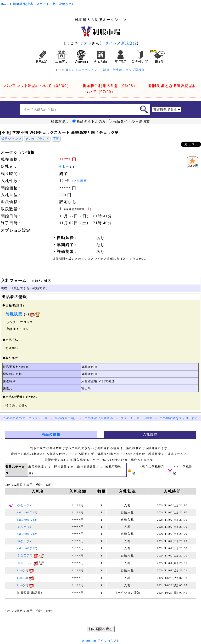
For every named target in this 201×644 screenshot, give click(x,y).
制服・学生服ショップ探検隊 (124, 70)
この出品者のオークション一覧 (25, 418)
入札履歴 (80, 181)
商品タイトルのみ (89, 121)
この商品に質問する (99, 418)
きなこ (22, 555)
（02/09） (37, 86)
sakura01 (24, 512)
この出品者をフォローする (179, 418)
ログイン (109, 43)
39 (30, 555)
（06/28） (110, 86)
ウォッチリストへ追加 (136, 418)
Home (5, 4)
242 (33, 512)
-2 (26, 570)
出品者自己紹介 (66, 418)
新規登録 (129, 43)
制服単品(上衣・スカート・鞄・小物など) (43, 4)
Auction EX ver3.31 (100, 641)
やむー (64, 167)
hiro (20, 570)
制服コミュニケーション (80, 70)
